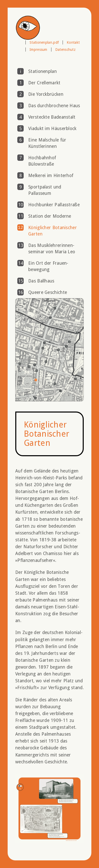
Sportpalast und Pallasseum (45, 190)
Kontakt (73, 42)
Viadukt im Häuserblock (52, 129)
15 (21, 281)
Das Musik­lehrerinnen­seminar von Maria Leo (52, 249)
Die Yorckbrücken (46, 94)
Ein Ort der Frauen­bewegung (48, 266)
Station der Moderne (50, 216)
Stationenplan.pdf (44, 42)
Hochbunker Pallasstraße (54, 205)
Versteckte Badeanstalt (52, 117)
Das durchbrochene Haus (54, 106)
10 (21, 205)
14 (21, 263)
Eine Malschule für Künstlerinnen (47, 143)
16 (21, 292)
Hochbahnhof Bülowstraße (42, 161)
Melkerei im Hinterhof (51, 176)
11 (21, 216)
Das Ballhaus (41, 281)
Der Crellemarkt (44, 83)
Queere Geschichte (48, 292)
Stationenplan (43, 71)
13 (21, 245)
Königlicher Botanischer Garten (53, 231)
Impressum (38, 50)
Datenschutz (65, 50)
